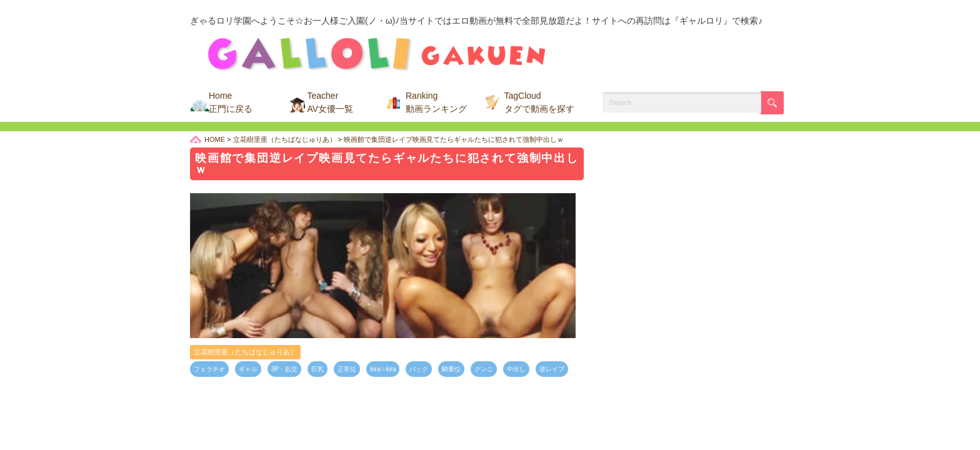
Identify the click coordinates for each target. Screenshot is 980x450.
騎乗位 (451, 369)
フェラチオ (209, 369)
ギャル (248, 369)
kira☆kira (383, 369)
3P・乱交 (284, 369)
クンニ (484, 369)
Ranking (436, 102)
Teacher (331, 102)
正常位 (347, 369)
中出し (516, 369)
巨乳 (317, 369)
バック (419, 369)
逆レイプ (552, 369)
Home (231, 102)
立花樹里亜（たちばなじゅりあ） (245, 352)
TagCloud (539, 102)
